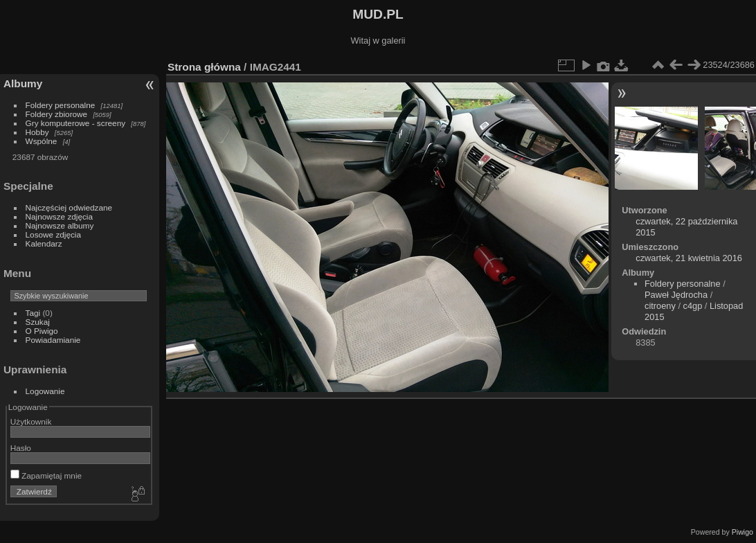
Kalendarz (44, 243)
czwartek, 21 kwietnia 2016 (689, 258)
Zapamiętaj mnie (46, 475)
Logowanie (45, 391)
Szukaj (38, 322)
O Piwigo (42, 331)
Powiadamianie (53, 340)
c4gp (693, 306)
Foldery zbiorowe (57, 114)
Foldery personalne (61, 105)
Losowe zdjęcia (53, 234)
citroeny (660, 306)
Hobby (37, 132)
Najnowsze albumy (60, 225)
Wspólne (42, 141)
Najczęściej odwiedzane (69, 207)
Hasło (21, 448)
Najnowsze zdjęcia (59, 216)
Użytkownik (31, 421)
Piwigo (742, 532)
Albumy (23, 83)
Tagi (33, 313)
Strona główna (204, 67)
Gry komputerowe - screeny (76, 123)
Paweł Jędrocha (676, 295)
